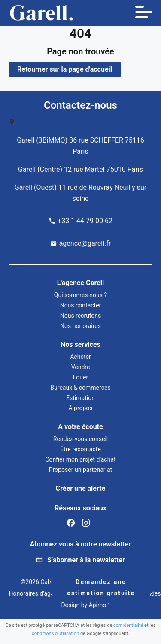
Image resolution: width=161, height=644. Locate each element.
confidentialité (128, 625)
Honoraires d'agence (36, 593)
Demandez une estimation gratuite (101, 587)
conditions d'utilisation (55, 634)
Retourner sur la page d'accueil (65, 69)
